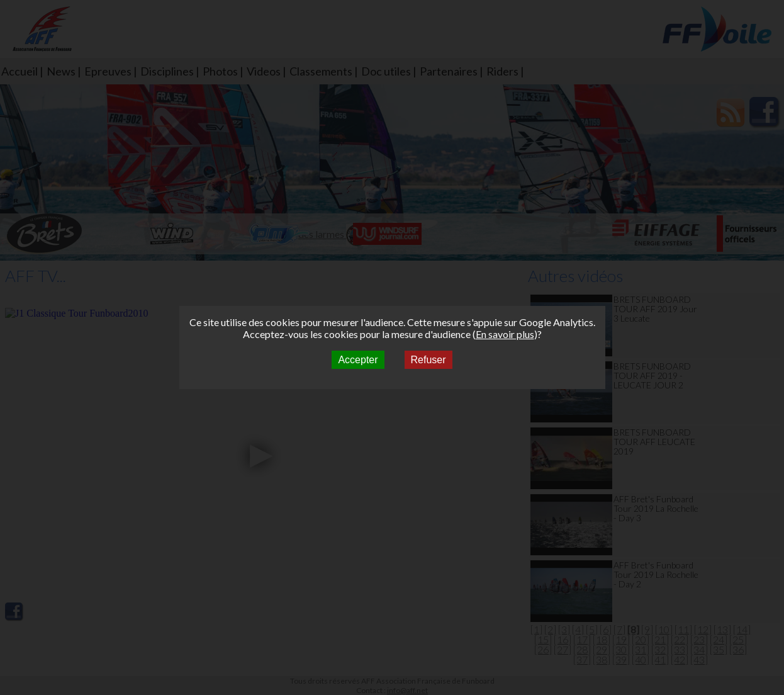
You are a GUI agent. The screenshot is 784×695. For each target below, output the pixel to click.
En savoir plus (505, 334)
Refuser (428, 360)
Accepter (358, 360)
